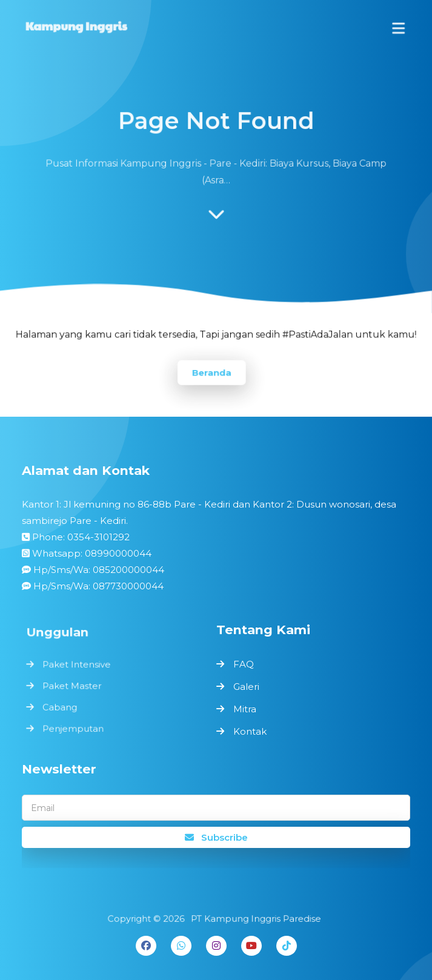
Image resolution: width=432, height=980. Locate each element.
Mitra (245, 709)
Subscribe (216, 837)
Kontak (250, 731)
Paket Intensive (78, 665)
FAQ (244, 664)
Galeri (246, 687)
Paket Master (74, 686)
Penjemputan (75, 727)
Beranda (211, 372)
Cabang (62, 707)
